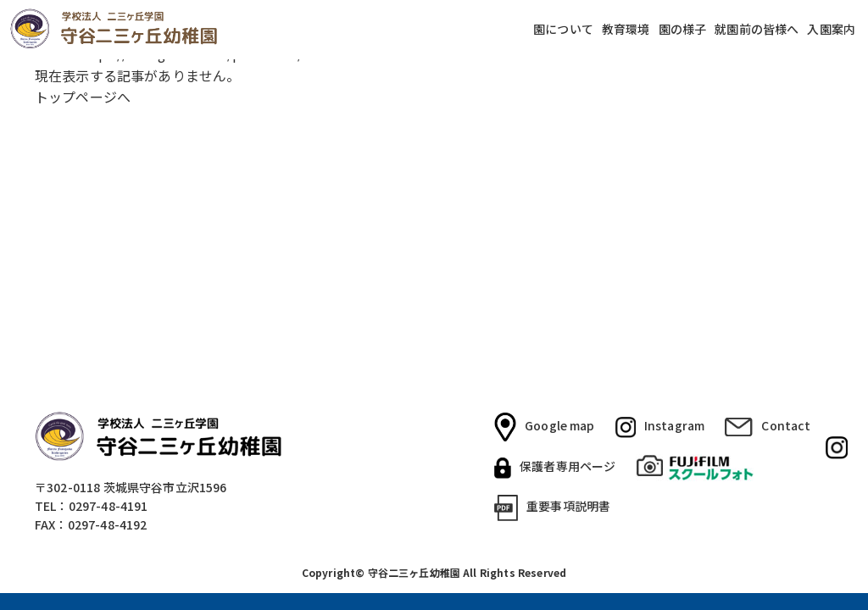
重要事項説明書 (552, 508)
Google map (545, 427)
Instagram (660, 427)
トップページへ (83, 97)
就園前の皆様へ (757, 29)
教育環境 (626, 29)
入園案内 (831, 29)
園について (563, 29)
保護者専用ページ (555, 468)
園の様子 (683, 29)
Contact (768, 426)
